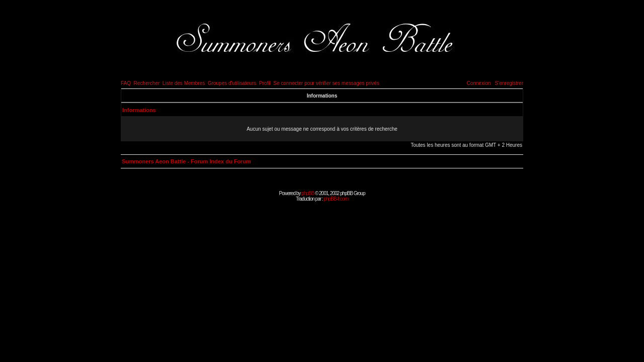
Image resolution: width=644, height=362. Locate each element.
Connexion (478, 83)
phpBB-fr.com (336, 199)
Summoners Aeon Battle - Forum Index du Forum (186, 161)
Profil (265, 83)
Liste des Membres (184, 83)
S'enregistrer (509, 83)
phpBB (308, 193)
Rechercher (147, 83)
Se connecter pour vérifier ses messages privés (326, 83)
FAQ (126, 83)
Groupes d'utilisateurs (232, 83)
